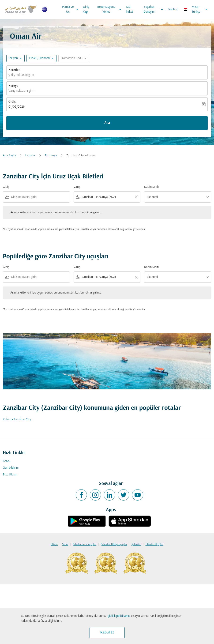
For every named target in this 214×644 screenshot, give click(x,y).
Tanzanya (51, 156)
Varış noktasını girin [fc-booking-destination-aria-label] (21, 91)
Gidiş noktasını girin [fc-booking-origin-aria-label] (21, 75)
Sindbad (173, 9)
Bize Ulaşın (10, 475)
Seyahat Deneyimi (155, 9)
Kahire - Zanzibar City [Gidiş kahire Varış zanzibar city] (17, 420)
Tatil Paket (130, 9)
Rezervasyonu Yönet (111, 9)
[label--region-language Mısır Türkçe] (196, 9)
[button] (41, 58)
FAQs (6, 461)
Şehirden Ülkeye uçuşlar (114, 544)
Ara (107, 123)
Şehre (65, 544)
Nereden (14, 70)
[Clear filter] (136, 197)
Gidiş (12, 102)
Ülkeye (54, 544)
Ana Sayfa (9, 156)
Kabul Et (107, 633)
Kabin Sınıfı (151, 187)
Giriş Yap (86, 9)
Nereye (13, 86)
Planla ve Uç (72, 9)
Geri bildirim (11, 468)
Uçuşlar (30, 156)
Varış (77, 187)
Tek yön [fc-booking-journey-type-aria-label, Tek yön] (13, 58)
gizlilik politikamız (119, 616)
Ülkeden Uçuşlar (154, 544)
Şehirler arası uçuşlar (84, 544)
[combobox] (39, 197)
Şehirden (136, 544)
